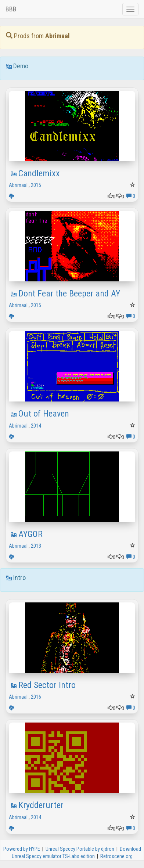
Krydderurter (41, 805)
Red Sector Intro (47, 685)
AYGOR (30, 534)
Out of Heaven (44, 414)
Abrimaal (18, 185)
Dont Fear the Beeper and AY (69, 293)
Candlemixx (39, 173)
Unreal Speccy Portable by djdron (80, 849)
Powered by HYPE (22, 849)
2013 (36, 546)
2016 (36, 697)
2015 (36, 185)
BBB (11, 9)
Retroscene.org (116, 856)
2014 (36, 426)
